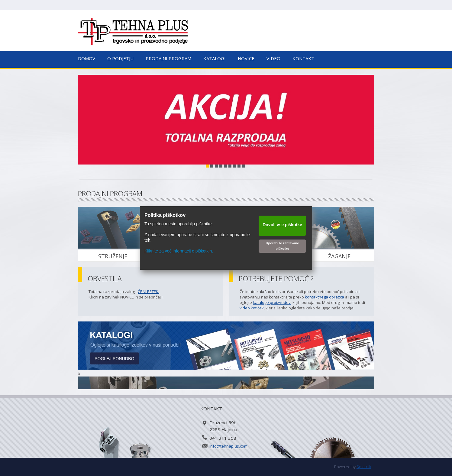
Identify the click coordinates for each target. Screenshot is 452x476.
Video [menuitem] (273, 58)
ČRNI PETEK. (149, 292)
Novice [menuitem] (246, 58)
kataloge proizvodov (272, 302)
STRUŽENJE (113, 256)
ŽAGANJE (339, 256)
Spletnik (364, 467)
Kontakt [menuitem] (303, 58)
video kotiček (252, 308)
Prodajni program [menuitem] (168, 58)
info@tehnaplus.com (228, 446)
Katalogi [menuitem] (215, 58)
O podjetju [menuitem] (120, 58)
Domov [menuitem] (87, 58)
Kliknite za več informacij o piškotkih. (179, 251)
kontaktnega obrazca (324, 297)
